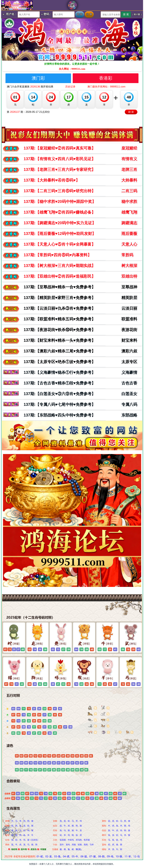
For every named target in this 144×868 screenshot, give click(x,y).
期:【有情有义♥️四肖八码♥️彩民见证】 (60, 159)
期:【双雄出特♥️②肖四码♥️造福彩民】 (60, 276)
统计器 (137, 14)
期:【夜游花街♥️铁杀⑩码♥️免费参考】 (60, 330)
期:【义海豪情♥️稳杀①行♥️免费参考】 (60, 372)
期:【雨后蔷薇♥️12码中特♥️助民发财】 (60, 234)
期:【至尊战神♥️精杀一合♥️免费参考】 (60, 287)
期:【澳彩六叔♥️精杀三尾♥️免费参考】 (60, 351)
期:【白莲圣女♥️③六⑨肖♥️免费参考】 (60, 394)
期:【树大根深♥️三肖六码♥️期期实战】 (60, 266)
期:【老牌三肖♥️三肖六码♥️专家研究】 (60, 169)
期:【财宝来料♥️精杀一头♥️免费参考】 (60, 340)
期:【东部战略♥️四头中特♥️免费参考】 (60, 415)
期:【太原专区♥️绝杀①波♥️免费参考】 (60, 362)
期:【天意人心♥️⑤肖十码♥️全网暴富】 (60, 244)
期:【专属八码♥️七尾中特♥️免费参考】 (60, 404)
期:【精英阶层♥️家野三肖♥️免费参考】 (60, 298)
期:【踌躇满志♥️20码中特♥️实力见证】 (60, 223)
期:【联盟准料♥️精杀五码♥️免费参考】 (60, 319)
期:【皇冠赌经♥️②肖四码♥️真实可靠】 (60, 148)
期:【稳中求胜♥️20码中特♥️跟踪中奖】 (60, 201)
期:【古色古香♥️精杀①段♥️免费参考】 (60, 383)
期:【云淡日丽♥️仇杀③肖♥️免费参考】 (60, 308)
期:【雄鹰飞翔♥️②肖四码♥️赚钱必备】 (60, 212)
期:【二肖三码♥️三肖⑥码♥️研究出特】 (60, 191)
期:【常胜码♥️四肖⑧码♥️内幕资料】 (58, 255)
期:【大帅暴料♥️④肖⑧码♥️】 (52, 180)
